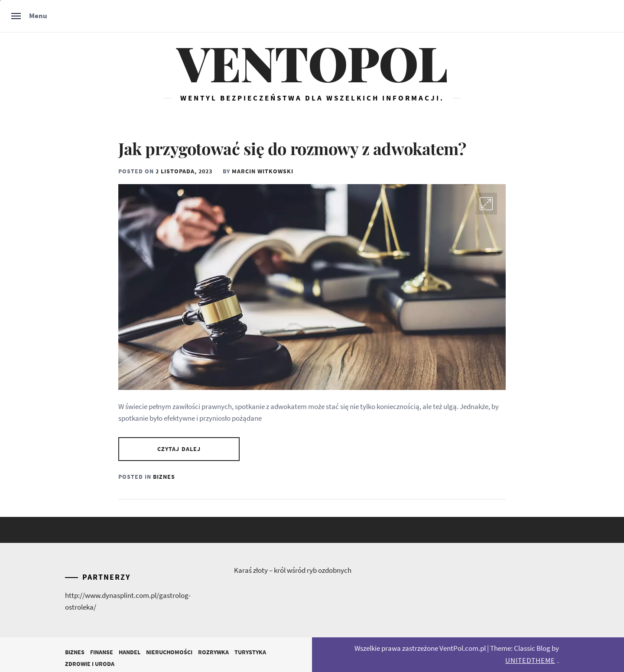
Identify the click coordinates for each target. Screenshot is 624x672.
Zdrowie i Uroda (90, 664)
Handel (130, 652)
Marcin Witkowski (263, 171)
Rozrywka (213, 652)
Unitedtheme (530, 660)
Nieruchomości (169, 652)
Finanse (102, 652)
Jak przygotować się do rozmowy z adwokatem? (292, 148)
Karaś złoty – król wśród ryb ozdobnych (293, 570)
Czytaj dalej (179, 449)
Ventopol (312, 62)
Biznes (164, 477)
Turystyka (250, 652)
